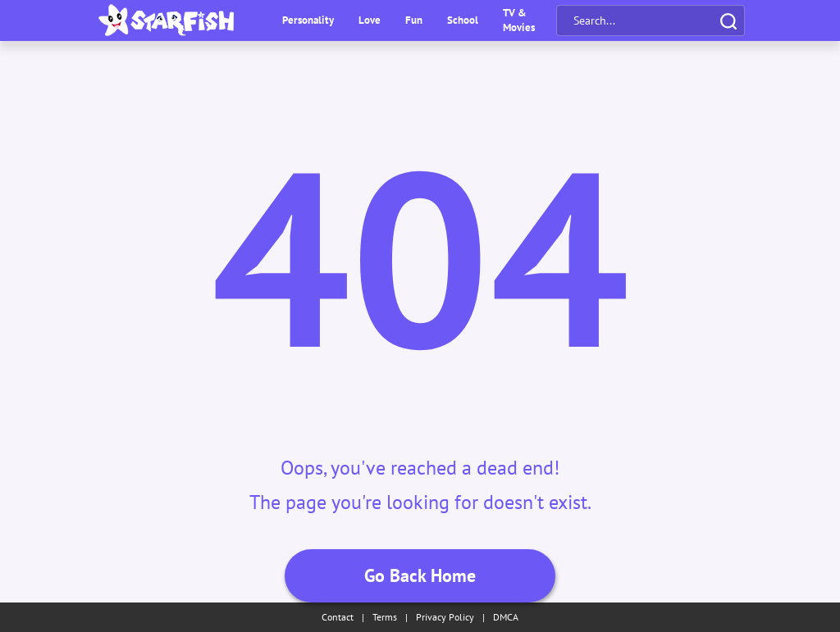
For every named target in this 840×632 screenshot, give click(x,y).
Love (370, 20)
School (463, 20)
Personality (308, 20)
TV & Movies (519, 20)
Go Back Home (420, 575)
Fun (414, 20)
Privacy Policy (445, 617)
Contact (338, 617)
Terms (385, 617)
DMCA (506, 617)
